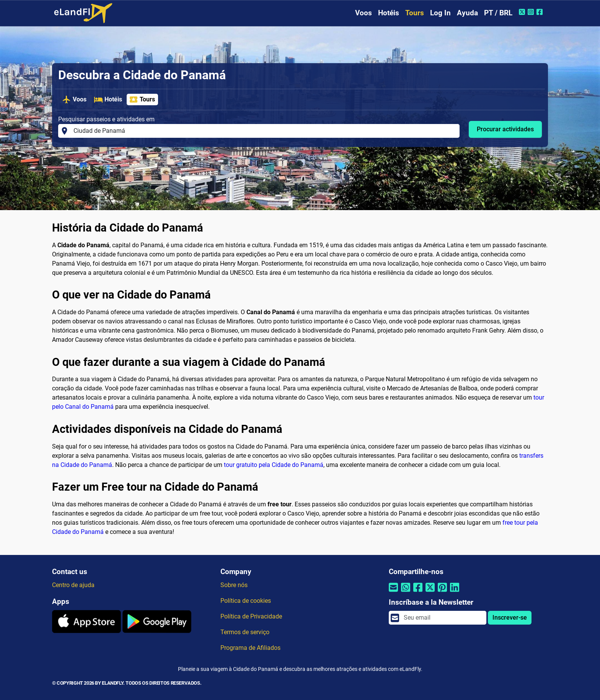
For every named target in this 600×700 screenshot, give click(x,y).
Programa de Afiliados (250, 648)
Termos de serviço (245, 632)
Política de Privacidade (251, 616)
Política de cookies (246, 601)
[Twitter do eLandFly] (523, 12)
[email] (443, 618)
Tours (415, 13)
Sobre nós (234, 585)
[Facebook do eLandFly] (540, 12)
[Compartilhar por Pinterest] (442, 592)
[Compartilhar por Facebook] (418, 592)
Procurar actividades (505, 129)
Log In (440, 13)
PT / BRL (498, 13)
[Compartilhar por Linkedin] (455, 592)
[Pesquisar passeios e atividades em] (264, 131)
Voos (364, 13)
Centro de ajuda (73, 585)
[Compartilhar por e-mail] (393, 592)
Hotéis (389, 13)
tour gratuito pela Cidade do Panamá (274, 465)
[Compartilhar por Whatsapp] (406, 592)
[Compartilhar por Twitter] (430, 592)
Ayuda (467, 13)
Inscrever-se (510, 618)
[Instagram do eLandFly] (532, 12)
